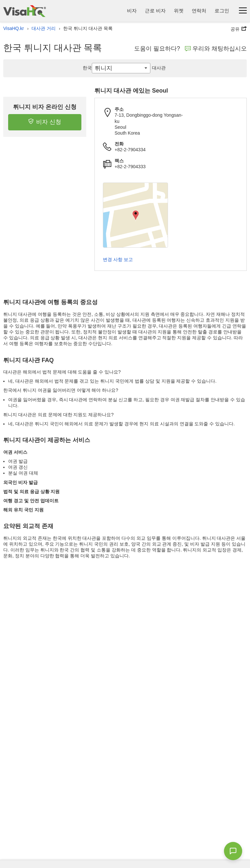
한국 (87, 68)
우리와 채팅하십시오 (216, 49)
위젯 (179, 11)
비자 (132, 11)
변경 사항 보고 (118, 259)
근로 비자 (155, 11)
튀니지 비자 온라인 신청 (45, 107)
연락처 (199, 11)
